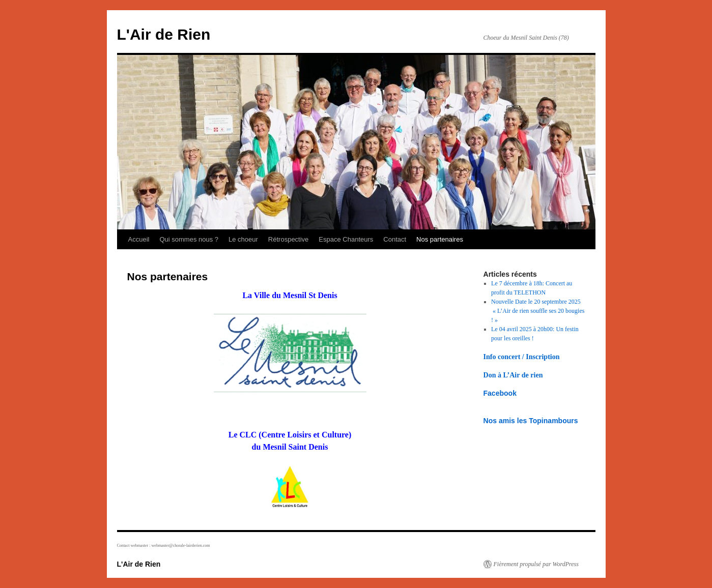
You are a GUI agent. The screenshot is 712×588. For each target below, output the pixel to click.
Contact (395, 239)
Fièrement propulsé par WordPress (536, 564)
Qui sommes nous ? (189, 239)
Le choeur (243, 239)
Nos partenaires (440, 239)
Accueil (139, 239)
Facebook (500, 393)
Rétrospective (288, 239)
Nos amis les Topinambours (531, 421)
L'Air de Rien (164, 34)
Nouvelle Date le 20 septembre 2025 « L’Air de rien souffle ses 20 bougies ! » (538, 311)
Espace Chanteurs (346, 239)
